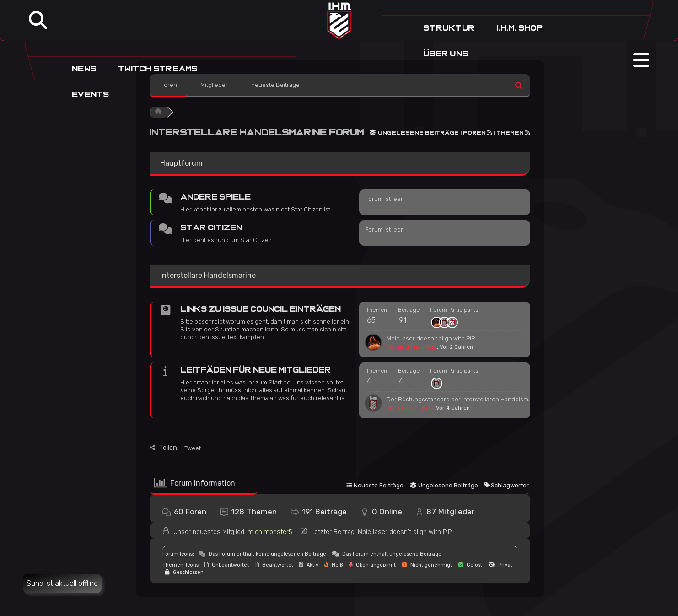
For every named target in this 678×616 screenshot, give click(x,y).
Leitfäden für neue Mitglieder (256, 370)
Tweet (193, 448)
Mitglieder (214, 85)
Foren (169, 85)
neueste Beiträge (275, 85)
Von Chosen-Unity (410, 408)
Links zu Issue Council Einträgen (261, 309)
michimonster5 (270, 532)
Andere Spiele (215, 197)
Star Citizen (211, 228)
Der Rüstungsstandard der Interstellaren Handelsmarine (465, 399)
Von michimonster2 (412, 347)
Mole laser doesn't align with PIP (431, 338)
